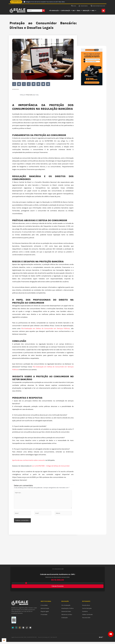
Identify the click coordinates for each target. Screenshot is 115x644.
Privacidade (44, 617)
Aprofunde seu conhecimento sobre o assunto (29, 460)
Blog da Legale (45, 613)
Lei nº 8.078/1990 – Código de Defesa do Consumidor (51, 466)
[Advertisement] (58, 553)
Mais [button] (94, 11)
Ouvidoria (85, 613)
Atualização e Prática (67, 610)
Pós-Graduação (66, 607)
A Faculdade (44, 607)
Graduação (65, 620)
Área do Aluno (86, 607)
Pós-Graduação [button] (55, 11)
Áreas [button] (79, 11)
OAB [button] (74, 11)
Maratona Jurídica (67, 617)
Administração (45, 610)
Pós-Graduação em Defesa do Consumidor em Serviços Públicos (45, 328)
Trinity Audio (29, 95)
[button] (14, 84)
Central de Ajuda (87, 610)
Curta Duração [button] (66, 11)
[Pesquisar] (44, 11)
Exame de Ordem (66, 613)
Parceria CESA (86, 620)
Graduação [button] (87, 11)
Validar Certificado (87, 617)
